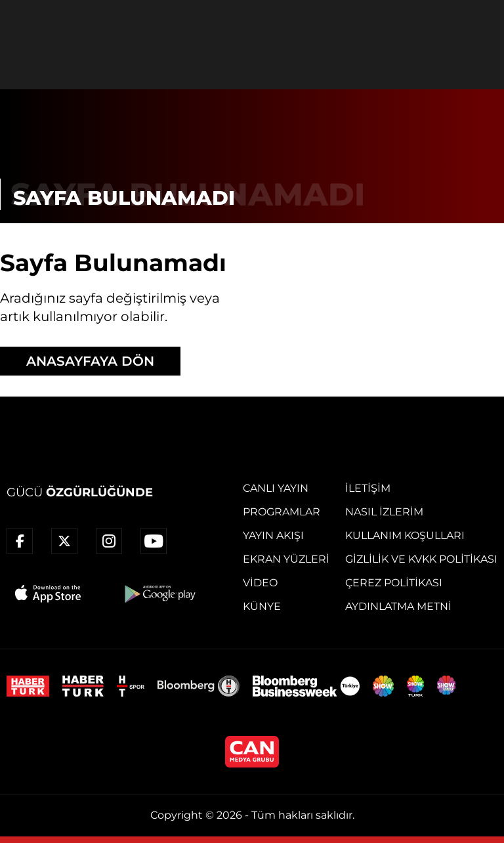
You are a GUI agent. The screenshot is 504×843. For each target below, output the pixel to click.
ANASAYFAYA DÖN (90, 361)
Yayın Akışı (273, 535)
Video (260, 583)
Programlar (282, 512)
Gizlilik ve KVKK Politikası (421, 559)
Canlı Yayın (276, 488)
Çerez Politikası (394, 583)
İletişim (368, 488)
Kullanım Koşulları (405, 535)
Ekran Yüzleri (286, 559)
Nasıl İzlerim (384, 512)
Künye (262, 606)
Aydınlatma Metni (398, 606)
